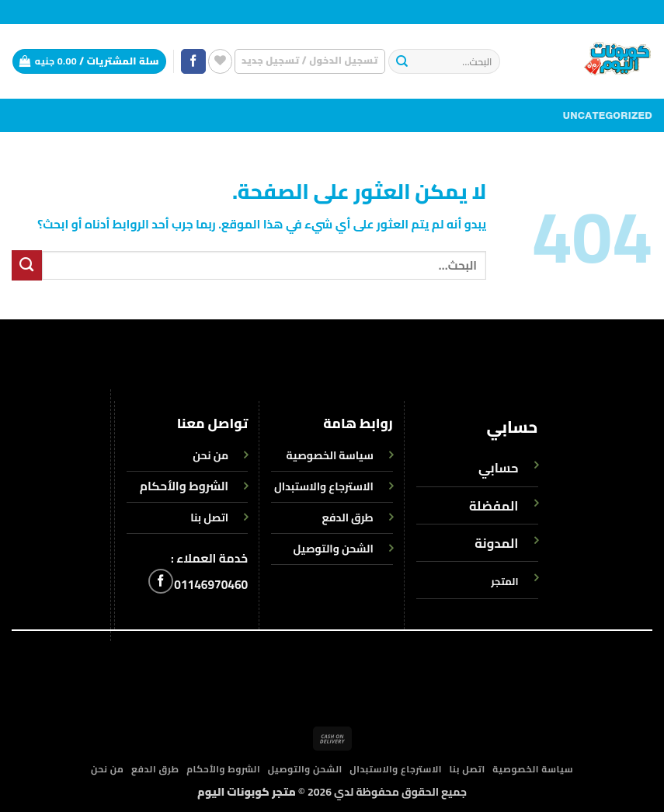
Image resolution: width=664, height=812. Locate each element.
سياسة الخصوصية (533, 769)
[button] (310, 61)
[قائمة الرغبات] (220, 61)
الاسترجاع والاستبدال (396, 769)
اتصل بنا (468, 769)
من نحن (108, 769)
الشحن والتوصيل (305, 769)
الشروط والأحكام (184, 486)
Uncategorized (608, 116)
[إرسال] (402, 62)
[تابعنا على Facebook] (193, 62)
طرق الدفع (155, 769)
